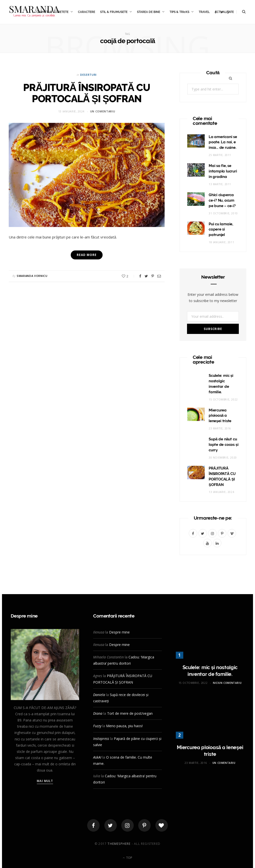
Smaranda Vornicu (32, 276)
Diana (98, 713)
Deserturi (88, 75)
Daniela (99, 695)
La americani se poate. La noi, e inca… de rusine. (223, 142)
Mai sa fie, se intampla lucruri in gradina (223, 171)
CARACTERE (87, 12)
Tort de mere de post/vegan (130, 713)
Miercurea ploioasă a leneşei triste (220, 416)
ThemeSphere (119, 844)
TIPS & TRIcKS (179, 12)
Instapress (101, 739)
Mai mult (45, 781)
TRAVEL (204, 12)
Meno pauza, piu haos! (124, 726)
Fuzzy (97, 726)
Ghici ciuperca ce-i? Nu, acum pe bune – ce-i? (222, 200)
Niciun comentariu (227, 683)
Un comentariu (103, 111)
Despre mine (119, 632)
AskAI (97, 757)
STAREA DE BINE (149, 12)
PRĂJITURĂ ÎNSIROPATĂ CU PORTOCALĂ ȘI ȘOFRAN (87, 93)
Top (127, 858)
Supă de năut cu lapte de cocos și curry (224, 445)
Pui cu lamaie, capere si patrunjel (221, 230)
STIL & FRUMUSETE (114, 12)
